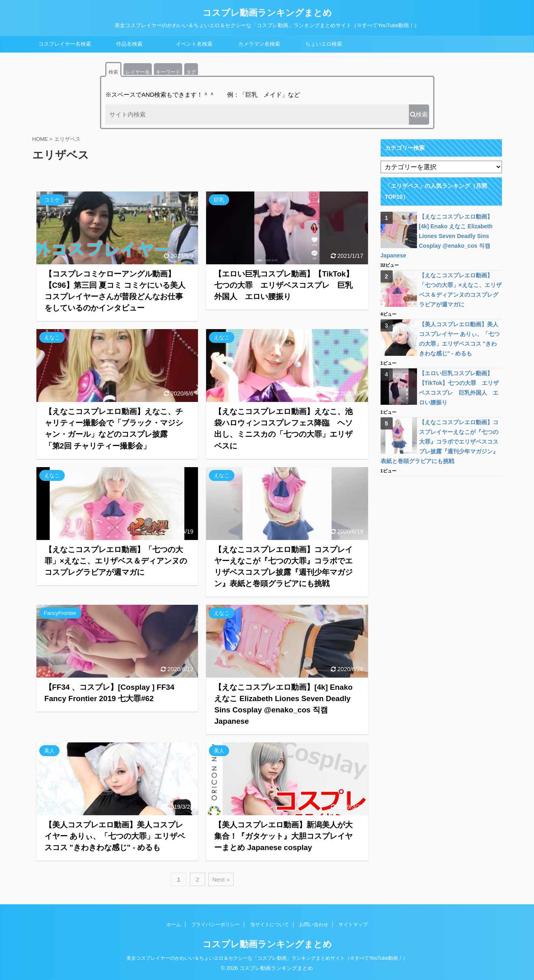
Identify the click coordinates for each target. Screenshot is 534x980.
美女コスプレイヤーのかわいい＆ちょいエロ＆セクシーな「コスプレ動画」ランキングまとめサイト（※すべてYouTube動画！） (267, 958)
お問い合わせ (314, 925)
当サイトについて (270, 925)
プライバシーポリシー (215, 925)
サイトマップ (353, 925)
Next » (221, 879)
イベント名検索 (194, 44)
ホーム (174, 925)
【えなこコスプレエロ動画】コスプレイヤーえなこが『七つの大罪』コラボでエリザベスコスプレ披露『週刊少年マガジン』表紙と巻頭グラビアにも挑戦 (439, 442)
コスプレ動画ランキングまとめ (267, 13)
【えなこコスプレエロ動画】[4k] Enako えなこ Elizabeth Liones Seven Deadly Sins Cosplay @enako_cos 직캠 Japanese (437, 236)
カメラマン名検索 (259, 44)
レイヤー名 (138, 72)
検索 (113, 72)
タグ (191, 72)
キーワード (168, 72)
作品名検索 (129, 44)
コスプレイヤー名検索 (65, 44)
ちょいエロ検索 (324, 44)
